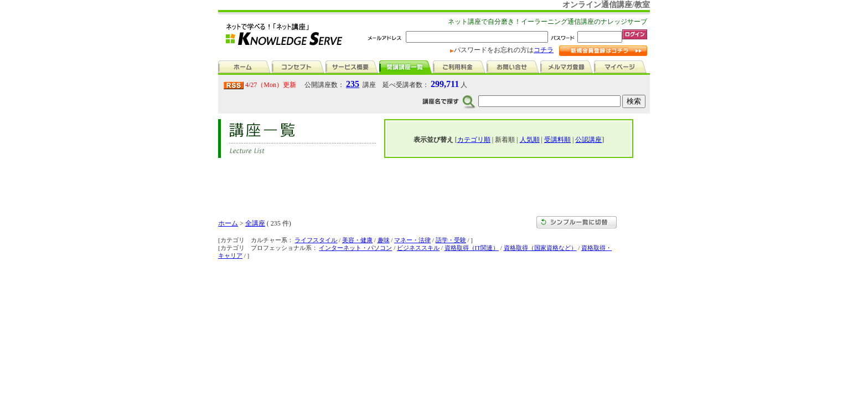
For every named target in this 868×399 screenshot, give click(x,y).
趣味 (384, 240)
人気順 (530, 140)
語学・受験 (451, 240)
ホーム (228, 223)
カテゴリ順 (474, 140)
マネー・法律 (412, 240)
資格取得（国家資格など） (540, 248)
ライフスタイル (316, 240)
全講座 (255, 223)
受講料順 (557, 140)
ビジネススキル (418, 248)
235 (353, 84)
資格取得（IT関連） (472, 248)
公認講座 (588, 140)
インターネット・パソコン (355, 248)
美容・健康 (357, 240)
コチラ (544, 50)
